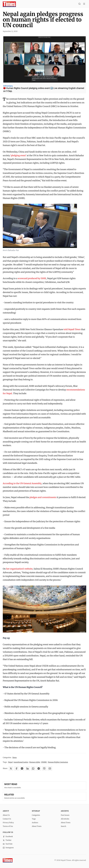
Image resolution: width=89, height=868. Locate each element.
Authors (35, 823)
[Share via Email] (50, 769)
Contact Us (7, 819)
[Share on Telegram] (39, 769)
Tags (34, 819)
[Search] (79, 4)
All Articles (65, 819)
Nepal (10, 762)
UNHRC (44, 762)
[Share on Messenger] (22, 769)
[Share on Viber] (44, 769)
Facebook (8, 836)
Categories (36, 815)
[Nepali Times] (8, 860)
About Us (6, 815)
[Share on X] (11, 769)
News (15, 757)
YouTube (8, 844)
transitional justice (21, 762)
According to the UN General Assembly (22, 483)
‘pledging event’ (18, 155)
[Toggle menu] (84, 4)
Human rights (35, 762)
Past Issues (65, 815)
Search (63, 826)
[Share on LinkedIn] (28, 769)
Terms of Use (8, 826)
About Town (37, 826)
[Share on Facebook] (16, 769)
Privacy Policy (8, 823)
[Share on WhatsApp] (33, 769)
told (72, 329)
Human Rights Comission (58, 762)
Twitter (7, 840)
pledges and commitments (43, 497)
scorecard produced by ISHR (32, 278)
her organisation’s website (19, 569)
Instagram (8, 848)
